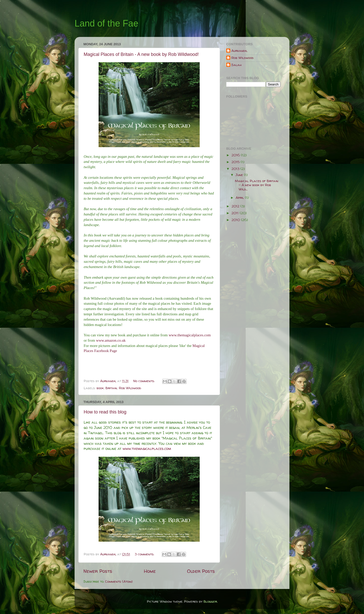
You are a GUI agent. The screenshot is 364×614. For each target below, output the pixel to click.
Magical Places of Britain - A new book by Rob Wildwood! (141, 54)
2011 (236, 213)
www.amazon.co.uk (111, 340)
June (240, 175)
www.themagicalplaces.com (190, 335)
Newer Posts (98, 571)
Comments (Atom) (119, 581)
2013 (236, 169)
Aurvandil (239, 51)
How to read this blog (105, 412)
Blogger (210, 601)
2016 (236, 155)
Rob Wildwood (130, 388)
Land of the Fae (106, 23)
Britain (111, 388)
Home (150, 571)
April (240, 198)
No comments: (144, 381)
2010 (236, 220)
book (100, 388)
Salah (236, 65)
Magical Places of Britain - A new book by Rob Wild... (257, 185)
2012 (236, 206)
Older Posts (201, 571)
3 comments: (145, 554)
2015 (236, 162)
